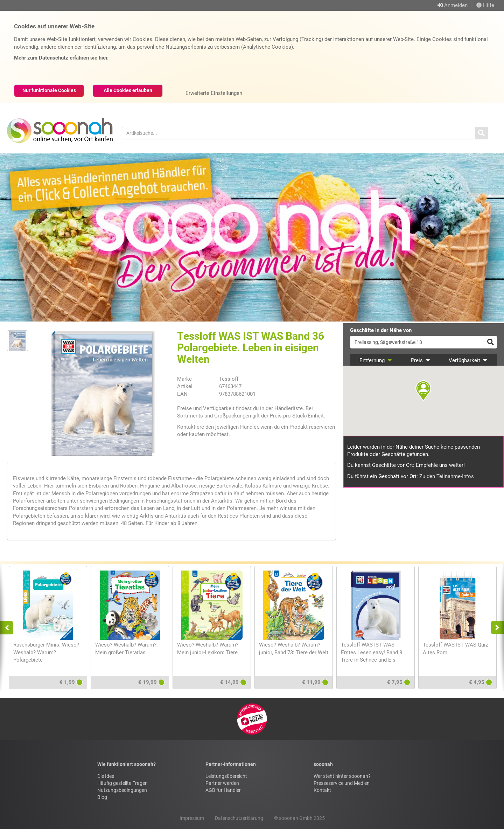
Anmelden (456, 5)
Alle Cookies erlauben (128, 90)
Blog (102, 797)
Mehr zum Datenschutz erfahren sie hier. (61, 58)
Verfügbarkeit (468, 360)
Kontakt (322, 790)
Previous (10, 628)
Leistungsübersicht (226, 776)
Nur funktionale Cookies (49, 90)
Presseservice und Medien (342, 783)
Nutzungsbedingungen (122, 790)
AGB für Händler (223, 790)
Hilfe (485, 5)
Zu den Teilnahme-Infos (447, 476)
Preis (421, 360)
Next (495, 628)
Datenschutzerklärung (239, 818)
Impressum (192, 818)
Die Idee (106, 776)
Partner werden (222, 783)
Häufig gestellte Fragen (122, 783)
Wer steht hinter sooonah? (342, 776)
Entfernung (376, 360)
